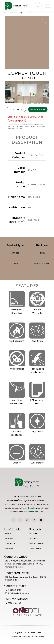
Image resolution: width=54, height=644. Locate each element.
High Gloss (22, 13)
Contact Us (10, 544)
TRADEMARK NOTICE (34, 512)
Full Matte (34, 534)
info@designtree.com (19, 593)
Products (9, 539)
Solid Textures (36, 549)
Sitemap (9, 549)
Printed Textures (37, 544)
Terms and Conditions (20, 637)
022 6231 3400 (15, 590)
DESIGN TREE (35, 633)
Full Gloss (34, 539)
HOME (4, 13)
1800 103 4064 (15, 603)
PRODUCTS (13, 13)
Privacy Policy (38, 637)
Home (8, 534)
